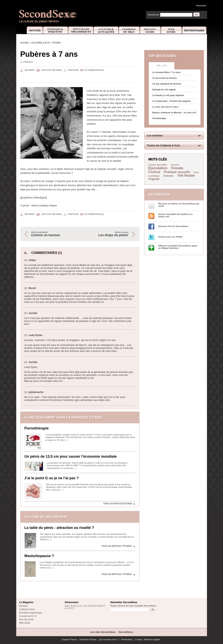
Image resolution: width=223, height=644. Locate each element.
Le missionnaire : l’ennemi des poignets (172, 101)
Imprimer (30, 70)
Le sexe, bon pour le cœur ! (166, 107)
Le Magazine (26, 602)
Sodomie (168, 176)
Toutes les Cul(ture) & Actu (164, 145)
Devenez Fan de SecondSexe (173, 226)
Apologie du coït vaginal (164, 90)
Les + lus (162, 66)
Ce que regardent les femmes (167, 84)
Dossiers (24, 606)
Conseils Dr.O (129, 30)
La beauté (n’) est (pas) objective (168, 95)
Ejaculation (158, 168)
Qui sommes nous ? (109, 639)
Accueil (33, 30)
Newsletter (201, 6)
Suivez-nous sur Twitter (171, 237)
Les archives (155, 135)
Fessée (177, 168)
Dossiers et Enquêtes (55, 30)
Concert (175, 165)
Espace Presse (69, 639)
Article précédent (54, 234)
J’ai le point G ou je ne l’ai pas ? (52, 478)
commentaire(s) (94, 70)
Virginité (154, 179)
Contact (139, 639)
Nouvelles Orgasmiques (81, 30)
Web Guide (171, 30)
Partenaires (127, 639)
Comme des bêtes (158, 165)
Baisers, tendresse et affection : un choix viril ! (175, 113)
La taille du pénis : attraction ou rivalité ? (59, 528)
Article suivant (106, 234)
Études (57, 43)
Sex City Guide (150, 30)
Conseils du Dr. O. (28, 616)
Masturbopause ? (39, 556)
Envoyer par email (52, 70)
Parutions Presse (88, 639)
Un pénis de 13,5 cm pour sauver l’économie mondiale (71, 456)
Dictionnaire (195, 30)
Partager (74, 70)
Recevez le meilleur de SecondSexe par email (179, 205)
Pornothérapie (37, 428)
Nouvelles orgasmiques (31, 613)
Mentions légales (152, 639)
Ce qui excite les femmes (165, 78)
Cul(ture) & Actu (41, 43)
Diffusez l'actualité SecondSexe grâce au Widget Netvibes (178, 247)
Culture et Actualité (106, 30)
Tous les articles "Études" (117, 546)
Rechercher (154, 15)
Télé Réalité (186, 176)
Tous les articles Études (118, 504)
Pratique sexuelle (177, 172)
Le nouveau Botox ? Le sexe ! (167, 72)
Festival (154, 172)
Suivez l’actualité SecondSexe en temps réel (176, 215)
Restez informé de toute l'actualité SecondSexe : (134, 606)
